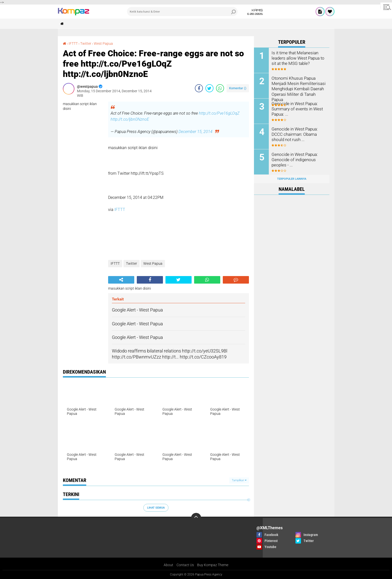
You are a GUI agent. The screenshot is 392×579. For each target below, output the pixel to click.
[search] (182, 12)
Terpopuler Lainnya (292, 179)
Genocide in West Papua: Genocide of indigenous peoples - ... (294, 160)
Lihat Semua (156, 508)
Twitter (86, 43)
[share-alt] (121, 280)
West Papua (103, 43)
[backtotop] (196, 518)
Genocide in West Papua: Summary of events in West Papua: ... (296, 109)
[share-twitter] (209, 88)
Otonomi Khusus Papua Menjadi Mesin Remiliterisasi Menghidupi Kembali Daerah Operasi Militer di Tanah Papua (297, 88)
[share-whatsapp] (220, 88)
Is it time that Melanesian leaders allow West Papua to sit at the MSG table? (297, 58)
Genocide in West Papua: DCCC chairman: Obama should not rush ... (294, 134)
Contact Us (185, 565)
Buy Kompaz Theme (213, 565)
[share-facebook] (199, 88)
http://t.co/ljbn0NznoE (130, 119)
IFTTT (73, 43)
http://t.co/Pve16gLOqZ (219, 113)
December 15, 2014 (195, 132)
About (168, 565)
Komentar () (238, 88)
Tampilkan (239, 480)
